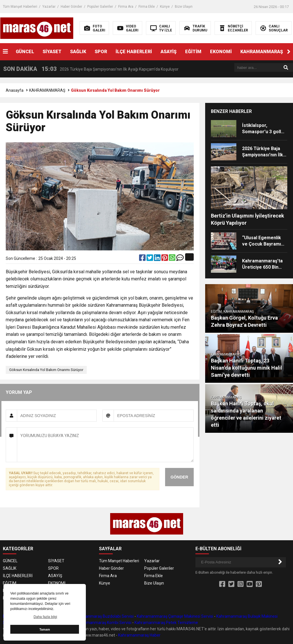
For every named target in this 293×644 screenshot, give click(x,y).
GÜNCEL (25, 52)
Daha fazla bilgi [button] (45, 617)
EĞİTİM (193, 52)
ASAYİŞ (169, 52)
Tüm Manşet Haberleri (20, 7)
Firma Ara (126, 7)
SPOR (101, 52)
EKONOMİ (221, 52)
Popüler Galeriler (100, 7)
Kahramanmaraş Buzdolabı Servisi (102, 616)
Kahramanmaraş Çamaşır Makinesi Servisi (175, 616)
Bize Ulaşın (184, 7)
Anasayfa (15, 90)
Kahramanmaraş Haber (139, 635)
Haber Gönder (71, 7)
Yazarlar (49, 7)
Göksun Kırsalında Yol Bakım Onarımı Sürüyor (46, 370)
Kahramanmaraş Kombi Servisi (103, 623)
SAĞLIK (78, 52)
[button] (289, 52)
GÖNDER (179, 477)
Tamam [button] (44, 629)
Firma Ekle (147, 7)
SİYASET (52, 52)
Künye (165, 7)
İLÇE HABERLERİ (134, 52)
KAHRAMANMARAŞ (262, 52)
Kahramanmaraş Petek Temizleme (166, 623)
